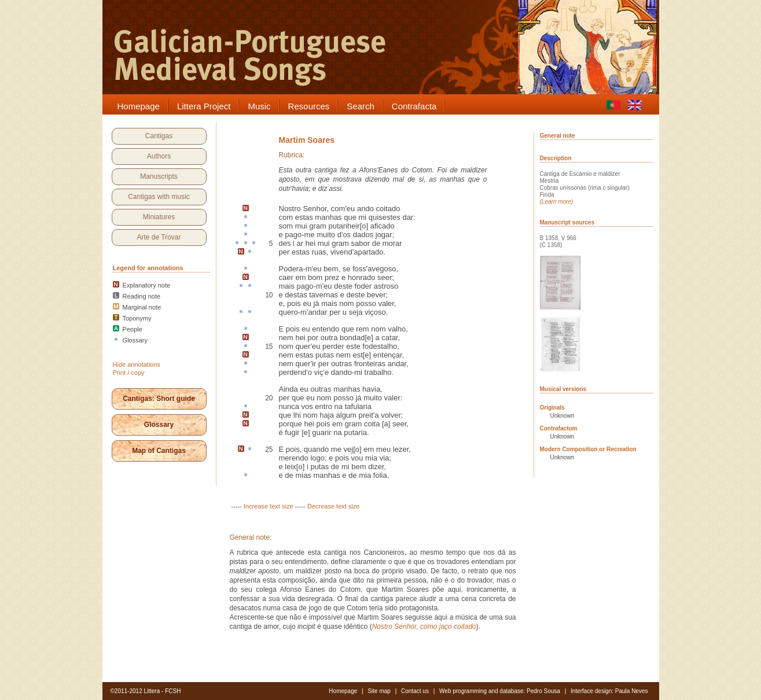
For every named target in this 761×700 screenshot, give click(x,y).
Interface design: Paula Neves (609, 691)
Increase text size (269, 506)
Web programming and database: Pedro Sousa (500, 691)
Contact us (415, 691)
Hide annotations (137, 364)
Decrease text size (333, 506)
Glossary (159, 425)
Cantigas (159, 136)
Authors (159, 156)
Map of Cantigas (159, 451)
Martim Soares (307, 140)
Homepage (343, 691)
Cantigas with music (159, 197)
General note (558, 136)
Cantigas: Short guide (159, 399)
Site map (379, 691)
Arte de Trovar (159, 237)
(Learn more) (557, 202)
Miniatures (159, 217)
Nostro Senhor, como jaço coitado (424, 627)
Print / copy (129, 373)
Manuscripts (159, 176)
